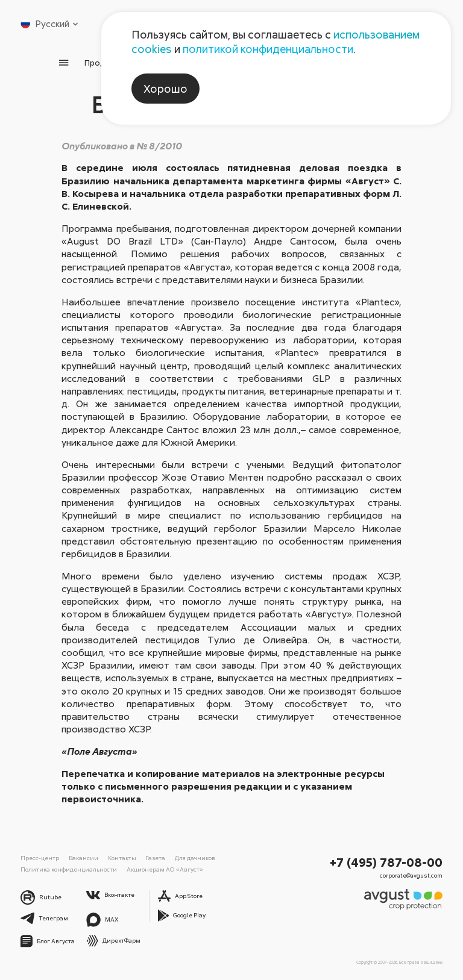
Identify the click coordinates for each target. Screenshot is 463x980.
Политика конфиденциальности (66, 869)
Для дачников (188, 858)
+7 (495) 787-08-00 (387, 862)
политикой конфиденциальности (268, 49)
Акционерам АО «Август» (157, 869)
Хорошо (165, 89)
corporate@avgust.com (413, 875)
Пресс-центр (39, 858)
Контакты (118, 858)
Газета (150, 858)
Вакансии (81, 858)
